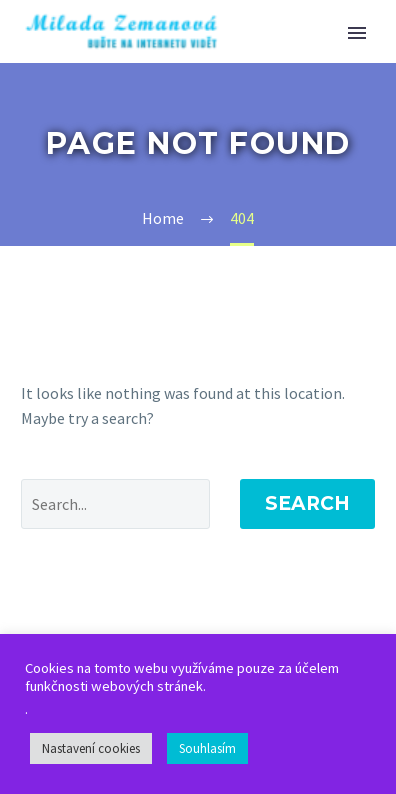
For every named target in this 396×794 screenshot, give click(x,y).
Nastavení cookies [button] (91, 748)
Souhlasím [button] (207, 748)
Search (307, 503)
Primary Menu (357, 33)
